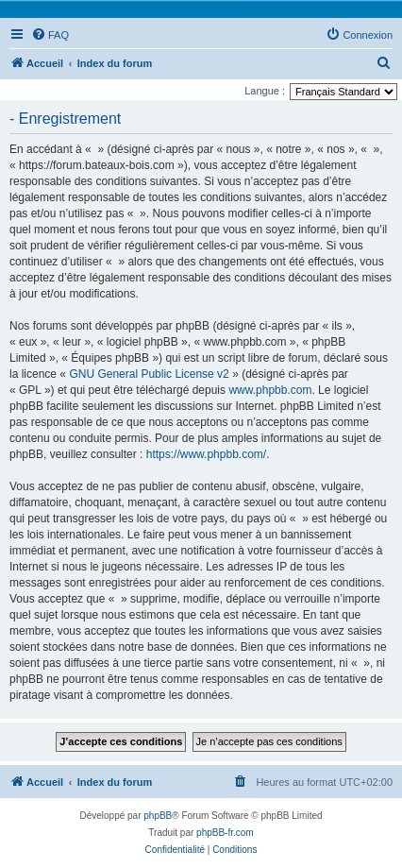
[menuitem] (50, 35)
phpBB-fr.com (225, 833)
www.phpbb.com (270, 390)
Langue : (265, 91)
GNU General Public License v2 (149, 374)
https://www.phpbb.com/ (206, 454)
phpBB (158, 816)
